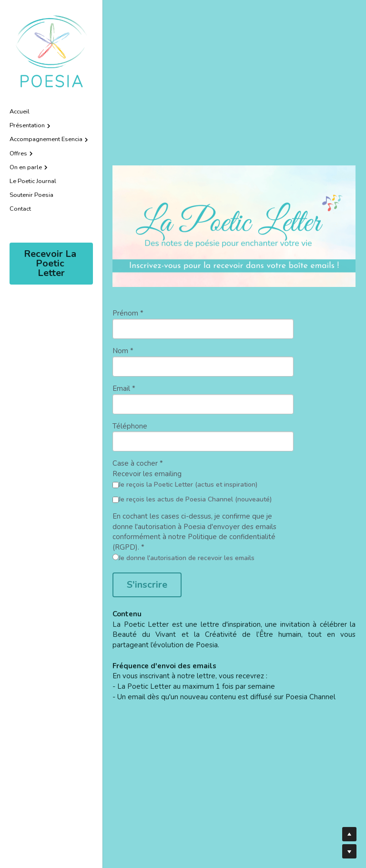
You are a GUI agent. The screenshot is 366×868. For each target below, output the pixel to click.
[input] (203, 329)
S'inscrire (147, 585)
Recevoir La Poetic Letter (51, 263)
